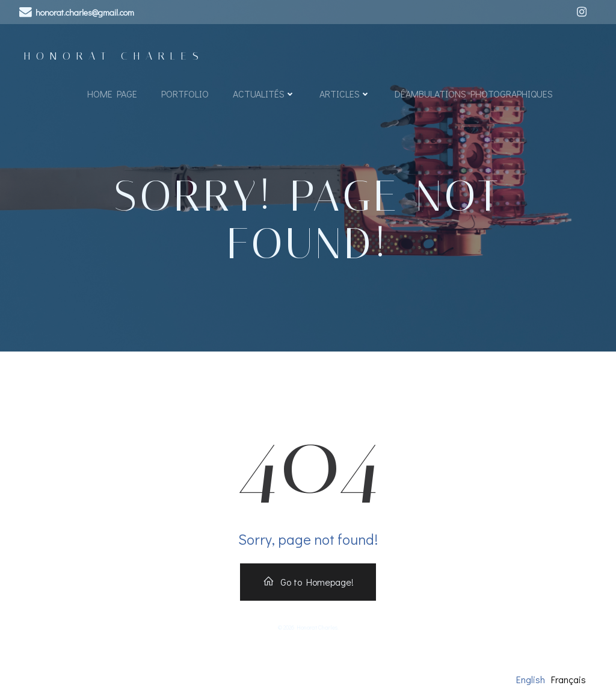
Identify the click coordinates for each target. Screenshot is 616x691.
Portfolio (185, 94)
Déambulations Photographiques (474, 94)
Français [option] (568, 679)
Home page (112, 94)
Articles (345, 94)
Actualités (264, 94)
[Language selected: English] (554, 679)
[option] (568, 680)
